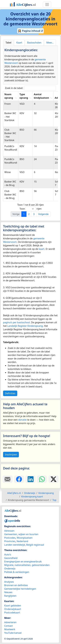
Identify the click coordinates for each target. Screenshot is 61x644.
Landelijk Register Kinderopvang (25, 326)
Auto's (8, 555)
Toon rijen (30, 209)
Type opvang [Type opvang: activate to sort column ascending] (24, 96)
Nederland (22, 541)
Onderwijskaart (13, 609)
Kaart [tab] (19, 43)
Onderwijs (10, 569)
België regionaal (35, 545)
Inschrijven (11, 455)
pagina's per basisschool (16, 322)
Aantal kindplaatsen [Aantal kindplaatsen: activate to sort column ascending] (41, 96)
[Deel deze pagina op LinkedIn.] (30, 479)
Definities (10, 393)
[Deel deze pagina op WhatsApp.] (42, 479)
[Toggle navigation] (47, 5)
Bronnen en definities (16, 585)
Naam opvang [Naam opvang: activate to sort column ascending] (9, 96)
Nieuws (8, 592)
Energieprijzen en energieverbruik (23, 562)
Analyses (9, 582)
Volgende (43, 214)
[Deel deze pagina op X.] (53, 479)
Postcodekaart (12, 613)
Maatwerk (10, 629)
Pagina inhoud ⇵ (30, 31)
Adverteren (10, 622)
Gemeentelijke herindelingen (20, 589)
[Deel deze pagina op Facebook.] (19, 479)
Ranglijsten (10, 596)
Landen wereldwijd (15, 545)
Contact (8, 626)
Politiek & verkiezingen (17, 572)
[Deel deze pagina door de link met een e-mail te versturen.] (8, 479)
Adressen (9, 531)
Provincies (10, 541)
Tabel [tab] (8, 43)
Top (54, 500)
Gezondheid (11, 558)
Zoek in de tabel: (30, 88)
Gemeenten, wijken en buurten (21, 534)
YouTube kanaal (13, 633)
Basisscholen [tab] (34, 43)
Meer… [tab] (50, 43)
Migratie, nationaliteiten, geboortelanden (27, 565)
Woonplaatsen (25, 538)
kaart (42, 249)
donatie (22, 420)
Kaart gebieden (13, 606)
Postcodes (10, 538)
